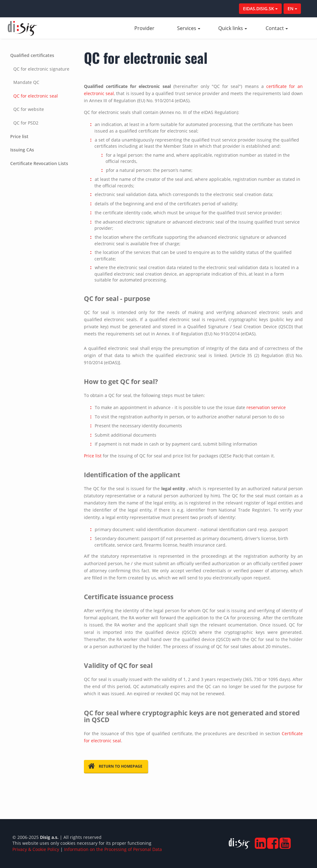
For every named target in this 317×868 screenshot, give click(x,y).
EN (292, 9)
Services (189, 28)
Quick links (233, 28)
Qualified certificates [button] (32, 55)
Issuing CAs (22, 150)
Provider (150, 28)
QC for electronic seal (36, 96)
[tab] (41, 89)
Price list (19, 136)
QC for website (29, 109)
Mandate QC (26, 82)
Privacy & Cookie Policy (36, 849)
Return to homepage (115, 766)
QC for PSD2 (26, 123)
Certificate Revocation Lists (39, 163)
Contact (277, 28)
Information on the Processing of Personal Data (113, 849)
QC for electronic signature (41, 69)
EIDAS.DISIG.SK (260, 9)
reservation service (266, 407)
